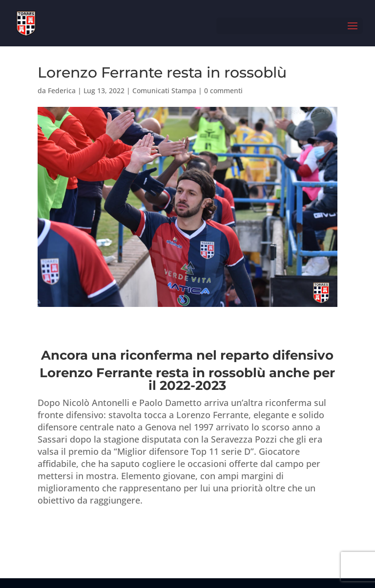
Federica (62, 91)
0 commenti (223, 91)
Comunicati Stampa (164, 91)
